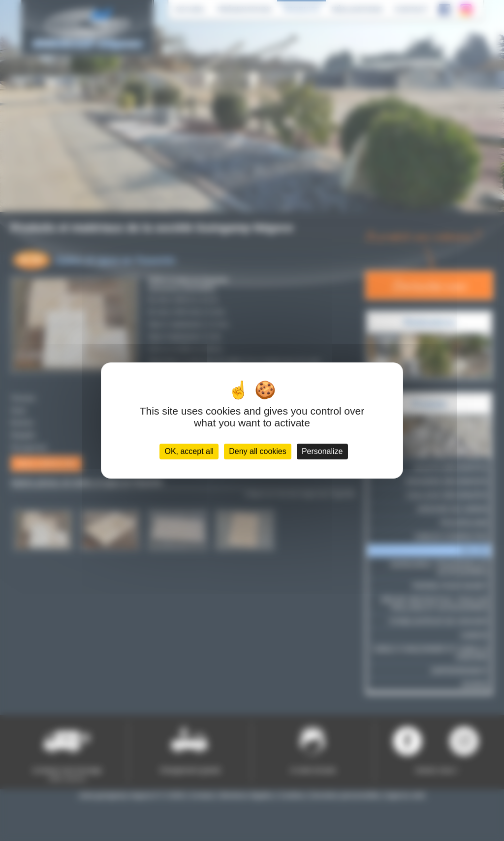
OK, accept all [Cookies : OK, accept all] (189, 451)
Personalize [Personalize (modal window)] (322, 451)
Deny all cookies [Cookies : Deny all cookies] (258, 451)
